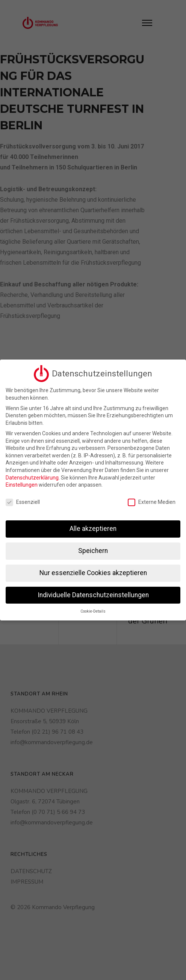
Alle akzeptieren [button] (93, 527)
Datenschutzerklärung (32, 477)
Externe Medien (152, 501)
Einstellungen (22, 484)
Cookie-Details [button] (93, 610)
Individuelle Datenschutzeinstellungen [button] (93, 594)
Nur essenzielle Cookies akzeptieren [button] (93, 572)
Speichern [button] (93, 550)
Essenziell (23, 501)
